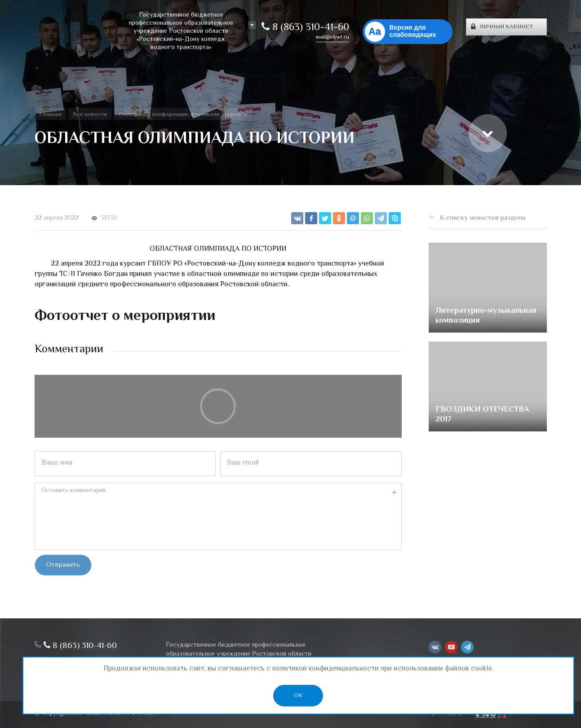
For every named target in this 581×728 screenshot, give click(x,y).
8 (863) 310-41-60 (305, 28)
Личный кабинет (502, 27)
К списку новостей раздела (483, 218)
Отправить (63, 565)
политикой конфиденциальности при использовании (358, 669)
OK (298, 696)
